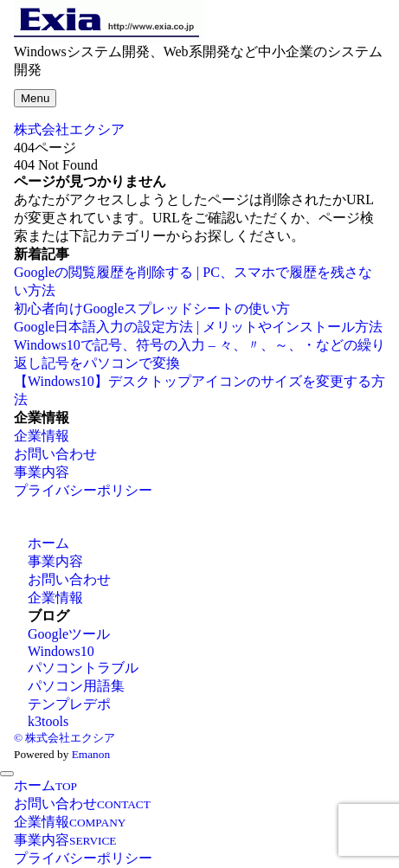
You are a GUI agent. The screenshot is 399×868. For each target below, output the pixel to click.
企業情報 (42, 436)
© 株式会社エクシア (64, 738)
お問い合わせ (55, 454)
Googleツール (69, 634)
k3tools (48, 721)
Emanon (91, 754)
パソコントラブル (83, 668)
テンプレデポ (69, 704)
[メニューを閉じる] (7, 774)
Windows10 (61, 651)
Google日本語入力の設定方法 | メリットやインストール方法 (198, 327)
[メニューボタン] (35, 98)
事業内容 (42, 472)
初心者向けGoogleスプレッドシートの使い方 (152, 309)
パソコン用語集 (76, 686)
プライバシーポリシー (83, 490)
